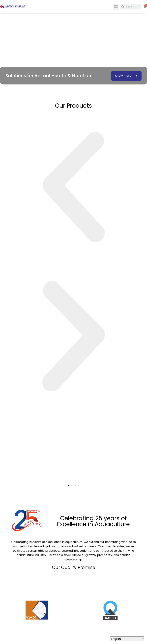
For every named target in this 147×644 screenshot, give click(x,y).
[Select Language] (127, 639)
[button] (116, 7)
